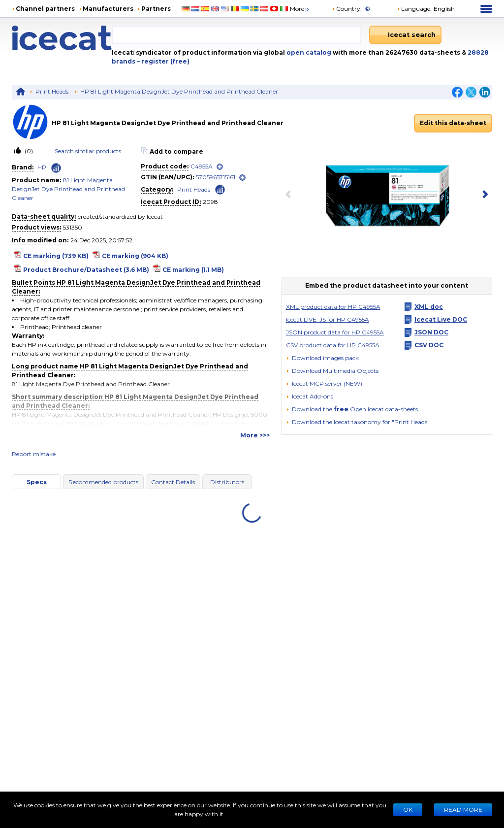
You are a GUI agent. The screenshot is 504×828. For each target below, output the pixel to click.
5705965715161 (216, 177)
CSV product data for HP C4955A (333, 345)
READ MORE (463, 810)
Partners (156, 9)
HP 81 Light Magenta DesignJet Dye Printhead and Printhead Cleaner (179, 91)
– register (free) (163, 61)
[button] (332, 371)
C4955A (202, 166)
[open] (220, 167)
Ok (408, 810)
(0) (28, 151)
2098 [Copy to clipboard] (210, 202)
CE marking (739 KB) (56, 256)
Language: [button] (414, 9)
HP (42, 167)
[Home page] (62, 38)
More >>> (255, 435)
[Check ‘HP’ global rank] (56, 168)
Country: (347, 9)
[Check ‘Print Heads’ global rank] (220, 189)
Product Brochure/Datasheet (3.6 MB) (86, 270)
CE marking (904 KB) (135, 256)
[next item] (483, 195)
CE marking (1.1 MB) (193, 270)
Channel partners (45, 9)
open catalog (308, 52)
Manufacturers (108, 9)
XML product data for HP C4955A (333, 307)
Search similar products (88, 151)
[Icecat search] (405, 35)
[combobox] (236, 35)
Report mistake (34, 454)
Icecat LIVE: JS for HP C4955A (328, 319)
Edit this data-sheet (453, 123)
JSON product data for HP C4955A (335, 332)
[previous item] (290, 195)
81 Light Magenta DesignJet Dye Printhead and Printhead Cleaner (68, 189)
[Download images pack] (322, 358)
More (300, 9)
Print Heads (52, 91)
